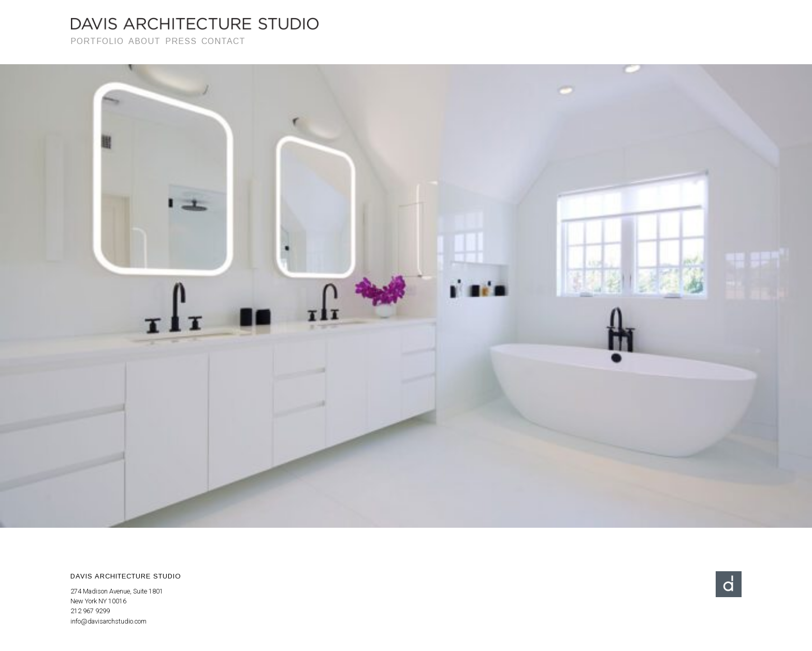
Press (181, 41)
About (144, 41)
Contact (223, 41)
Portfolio (97, 41)
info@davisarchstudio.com (108, 621)
